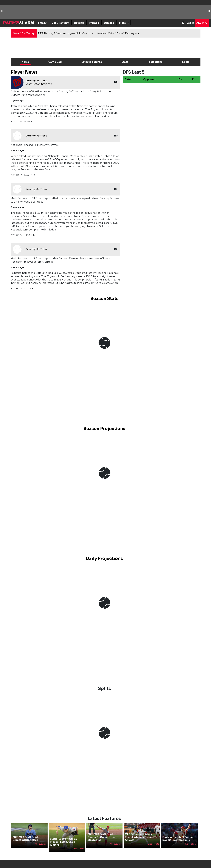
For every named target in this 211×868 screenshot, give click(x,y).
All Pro (202, 23)
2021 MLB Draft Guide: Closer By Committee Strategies (101, 837)
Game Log (55, 62)
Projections (155, 62)
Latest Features (92, 62)
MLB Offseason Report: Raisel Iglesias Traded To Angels (141, 837)
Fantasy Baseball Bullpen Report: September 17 (178, 839)
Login (190, 23)
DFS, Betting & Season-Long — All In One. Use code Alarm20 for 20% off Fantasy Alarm (90, 33)
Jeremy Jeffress (36, 81)
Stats (125, 62)
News (25, 62)
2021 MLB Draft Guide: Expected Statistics (26, 839)
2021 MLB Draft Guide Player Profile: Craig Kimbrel (63, 842)
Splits (186, 62)
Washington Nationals (39, 84)
